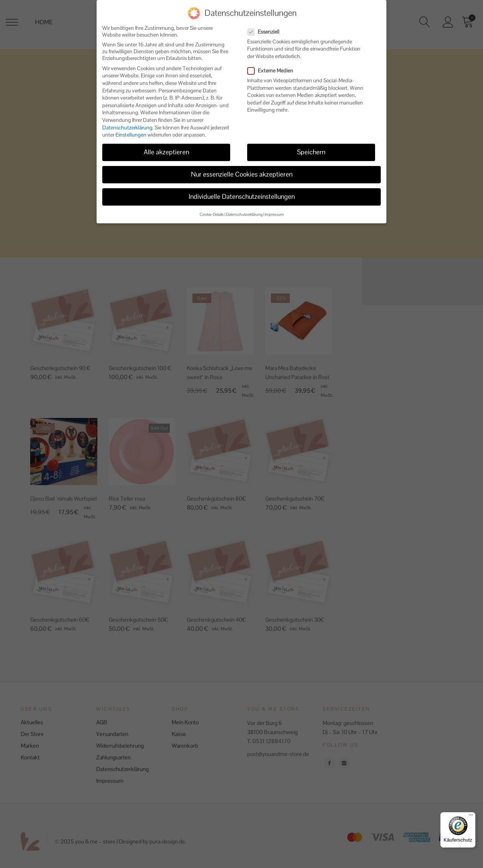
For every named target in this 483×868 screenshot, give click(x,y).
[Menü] (471, 817)
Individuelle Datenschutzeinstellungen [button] (242, 192)
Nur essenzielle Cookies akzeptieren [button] (242, 170)
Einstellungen (131, 130)
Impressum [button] (274, 210)
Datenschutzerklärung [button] (244, 210)
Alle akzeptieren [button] (166, 147)
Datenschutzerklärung (127, 123)
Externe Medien (273, 66)
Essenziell (266, 27)
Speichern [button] (311, 147)
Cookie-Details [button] (212, 210)
